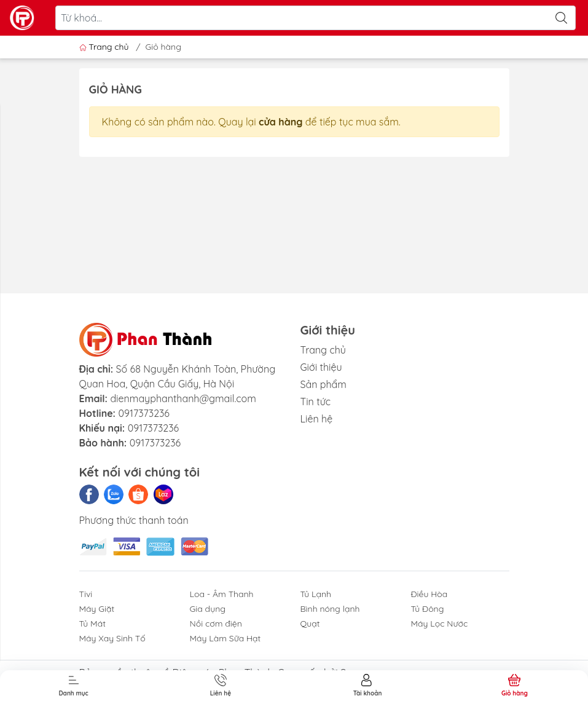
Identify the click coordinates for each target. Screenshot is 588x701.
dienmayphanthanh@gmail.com (183, 398)
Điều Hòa (429, 594)
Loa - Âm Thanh (222, 594)
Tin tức (316, 402)
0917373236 (144, 413)
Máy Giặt (97, 609)
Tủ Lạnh (316, 594)
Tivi (86, 594)
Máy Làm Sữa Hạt (225, 638)
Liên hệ (317, 419)
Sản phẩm (323, 384)
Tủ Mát (92, 624)
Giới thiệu (321, 367)
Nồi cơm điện (216, 624)
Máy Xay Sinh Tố (112, 638)
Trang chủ (105, 47)
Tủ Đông (428, 609)
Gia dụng (208, 609)
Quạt (310, 624)
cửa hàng (280, 122)
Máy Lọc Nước (440, 624)
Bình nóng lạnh (330, 609)
